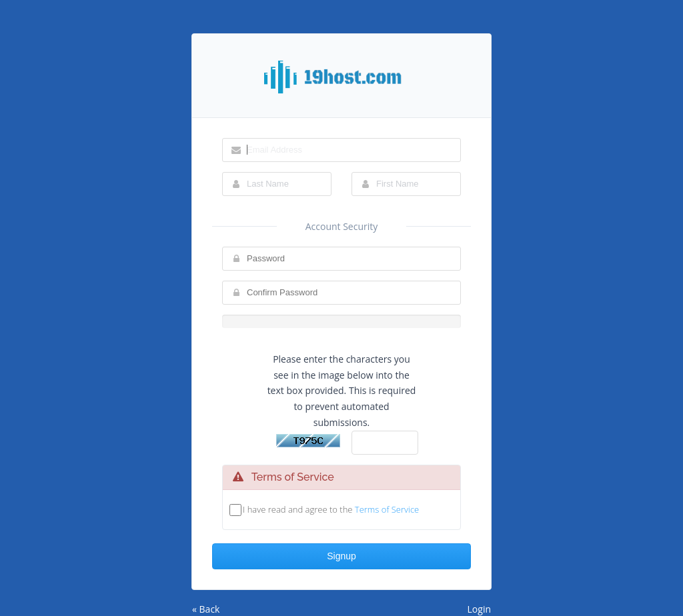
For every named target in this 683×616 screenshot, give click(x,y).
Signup (341, 556)
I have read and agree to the (331, 510)
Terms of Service (387, 509)
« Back (206, 609)
